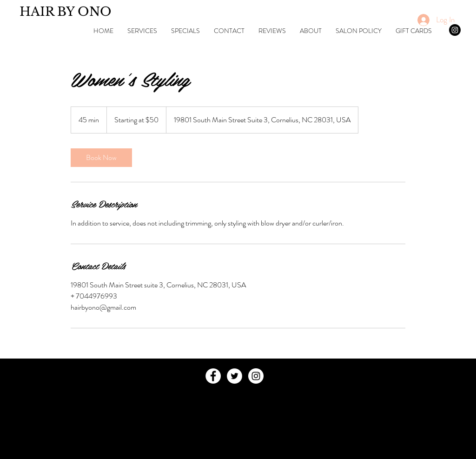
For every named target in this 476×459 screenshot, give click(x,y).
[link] (101, 158)
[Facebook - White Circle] (213, 376)
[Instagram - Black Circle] (455, 30)
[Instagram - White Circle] (256, 376)
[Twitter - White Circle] (235, 376)
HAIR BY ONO (66, 12)
